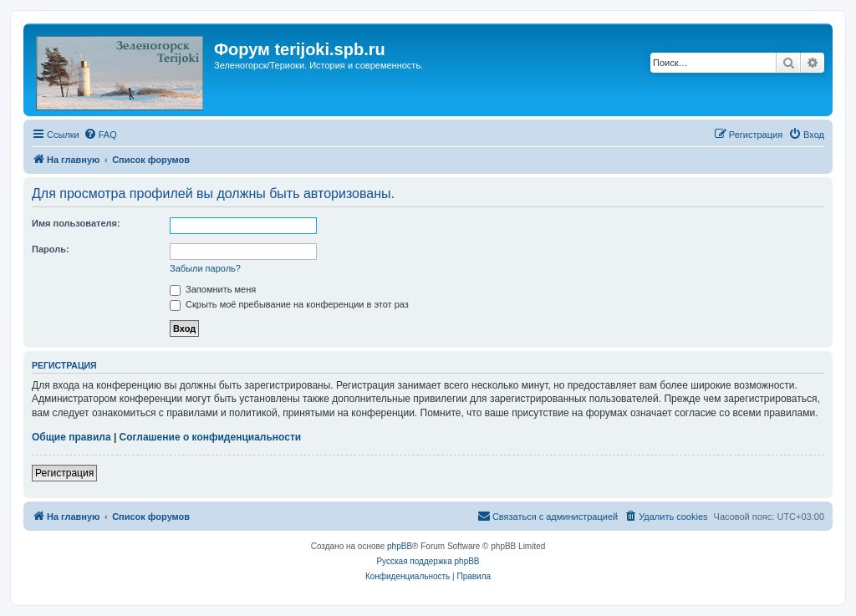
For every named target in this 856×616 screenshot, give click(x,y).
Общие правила (71, 437)
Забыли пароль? (205, 268)
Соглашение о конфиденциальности (211, 437)
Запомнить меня (213, 289)
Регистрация (64, 473)
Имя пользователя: (76, 223)
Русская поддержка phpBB (428, 561)
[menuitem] (100, 135)
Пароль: (51, 249)
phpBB (400, 546)
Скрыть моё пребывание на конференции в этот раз (289, 304)
